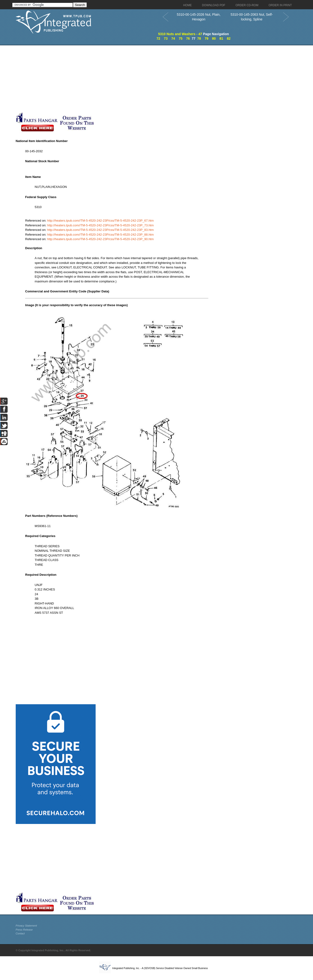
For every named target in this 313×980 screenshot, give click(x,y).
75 (181, 38)
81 (221, 38)
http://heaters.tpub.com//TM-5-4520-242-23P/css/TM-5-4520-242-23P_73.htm (100, 225)
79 (206, 38)
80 (214, 38)
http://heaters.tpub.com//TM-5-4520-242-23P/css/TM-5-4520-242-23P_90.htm (100, 239)
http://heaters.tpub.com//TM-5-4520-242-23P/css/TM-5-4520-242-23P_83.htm (100, 230)
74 (173, 38)
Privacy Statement (26, 926)
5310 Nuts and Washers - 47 (180, 34)
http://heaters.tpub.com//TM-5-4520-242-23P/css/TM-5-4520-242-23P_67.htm (100, 221)
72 (158, 38)
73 (166, 38)
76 (188, 38)
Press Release (24, 930)
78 (199, 38)
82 (229, 38)
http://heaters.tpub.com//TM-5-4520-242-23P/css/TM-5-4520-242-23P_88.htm (100, 235)
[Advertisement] (117, 79)
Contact (20, 933)
